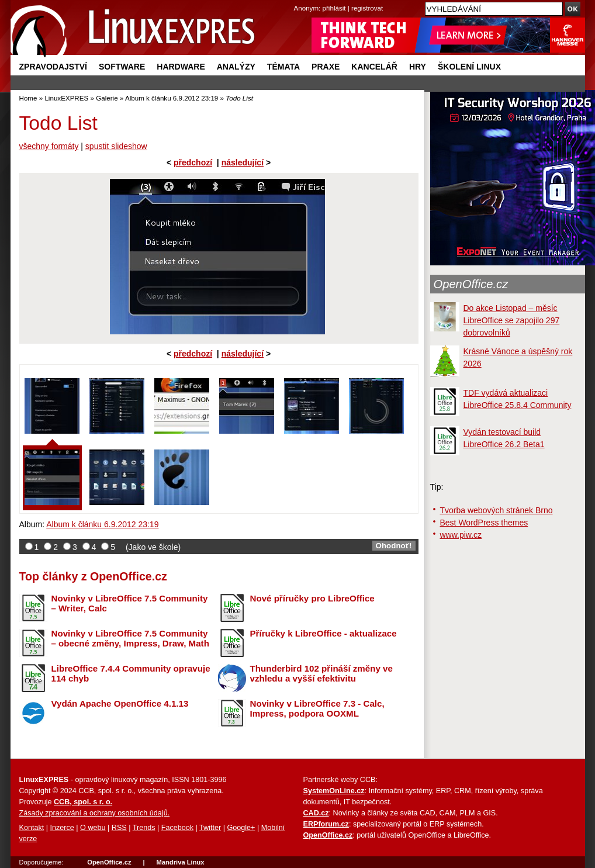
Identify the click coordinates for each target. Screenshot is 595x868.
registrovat (367, 8)
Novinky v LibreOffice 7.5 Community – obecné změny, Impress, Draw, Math (130, 638)
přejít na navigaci (298, 0)
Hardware (181, 67)
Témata (283, 67)
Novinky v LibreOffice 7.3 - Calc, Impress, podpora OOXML (317, 708)
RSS (119, 828)
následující (243, 162)
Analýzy (236, 67)
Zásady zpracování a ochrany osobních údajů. (95, 813)
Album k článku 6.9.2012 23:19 (172, 98)
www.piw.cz (461, 535)
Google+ (241, 828)
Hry (418, 67)
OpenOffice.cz (471, 284)
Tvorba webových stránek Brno (497, 510)
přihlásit (334, 8)
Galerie (107, 98)
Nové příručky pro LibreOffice (312, 598)
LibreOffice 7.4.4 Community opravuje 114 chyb (131, 673)
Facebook (177, 828)
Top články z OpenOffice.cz (93, 576)
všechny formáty (49, 146)
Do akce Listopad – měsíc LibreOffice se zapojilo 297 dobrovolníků (512, 320)
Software (122, 67)
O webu (93, 828)
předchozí (193, 162)
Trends (144, 828)
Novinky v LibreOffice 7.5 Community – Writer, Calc (130, 603)
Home (28, 98)
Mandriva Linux (180, 862)
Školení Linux (469, 67)
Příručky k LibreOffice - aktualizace (324, 633)
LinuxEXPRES (66, 98)
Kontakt (32, 828)
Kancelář (374, 67)
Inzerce (62, 828)
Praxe (326, 67)
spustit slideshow (116, 146)
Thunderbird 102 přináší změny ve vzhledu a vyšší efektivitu (321, 673)
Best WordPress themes (484, 523)
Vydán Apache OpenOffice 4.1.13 (120, 703)
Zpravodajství (53, 67)
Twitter (210, 828)
